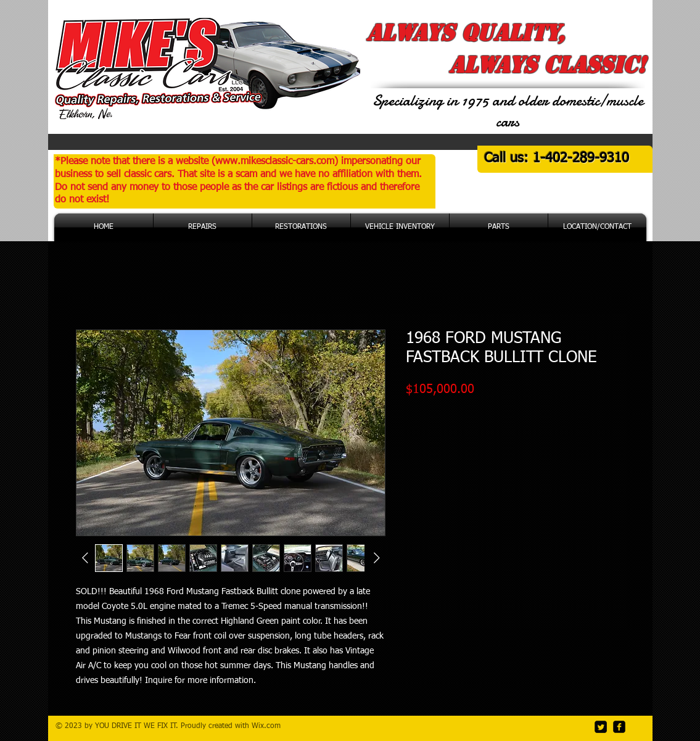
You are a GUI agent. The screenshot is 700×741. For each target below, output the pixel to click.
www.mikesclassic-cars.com (275, 162)
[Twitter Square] (601, 727)
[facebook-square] (619, 727)
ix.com (270, 726)
